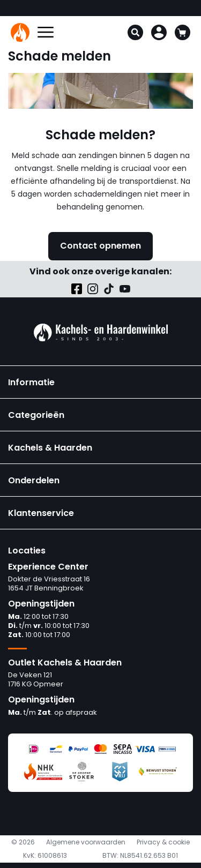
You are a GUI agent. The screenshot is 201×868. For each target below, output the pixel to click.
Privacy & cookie (163, 842)
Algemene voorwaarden (86, 842)
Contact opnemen (100, 246)
